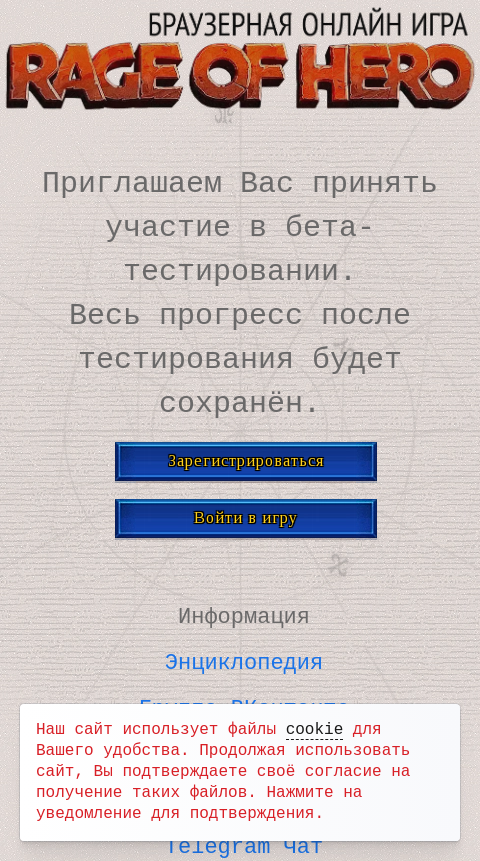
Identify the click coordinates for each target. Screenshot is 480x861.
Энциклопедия (244, 659)
